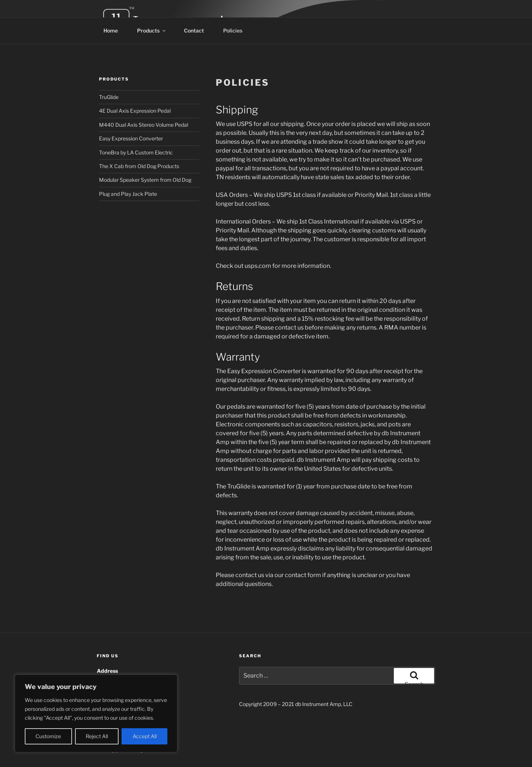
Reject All (97, 736)
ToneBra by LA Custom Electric (136, 152)
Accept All (145, 736)
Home (111, 30)
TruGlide (109, 97)
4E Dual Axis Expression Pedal (135, 111)
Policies (233, 30)
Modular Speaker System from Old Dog (145, 180)
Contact (194, 30)
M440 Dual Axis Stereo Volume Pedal (144, 125)
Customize (48, 736)
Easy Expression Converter (131, 138)
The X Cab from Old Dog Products (139, 166)
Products (152, 30)
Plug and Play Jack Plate (128, 194)
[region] (96, 713)
